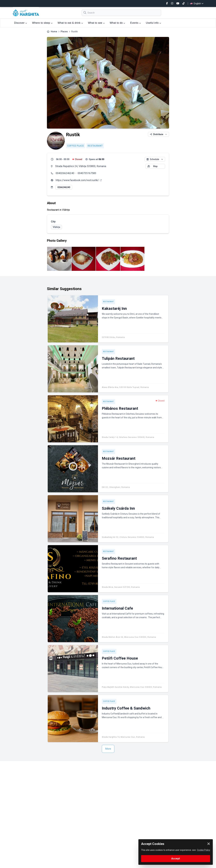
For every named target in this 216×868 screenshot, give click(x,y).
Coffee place (76, 146)
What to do (117, 23)
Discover (21, 23)
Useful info (153, 23)
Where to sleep (42, 23)
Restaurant (95, 146)
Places (64, 32)
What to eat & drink (70, 23)
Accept (176, 859)
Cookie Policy (204, 850)
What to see (96, 23)
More (108, 749)
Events (136, 23)
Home (54, 32)
